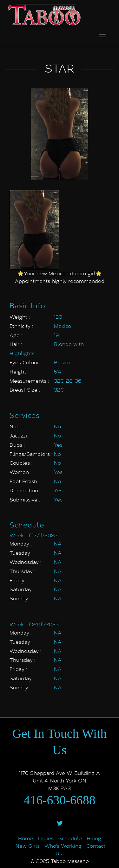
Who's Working (63, 846)
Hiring (94, 838)
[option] (35, 230)
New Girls (28, 846)
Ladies (46, 838)
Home (26, 838)
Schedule (70, 838)
